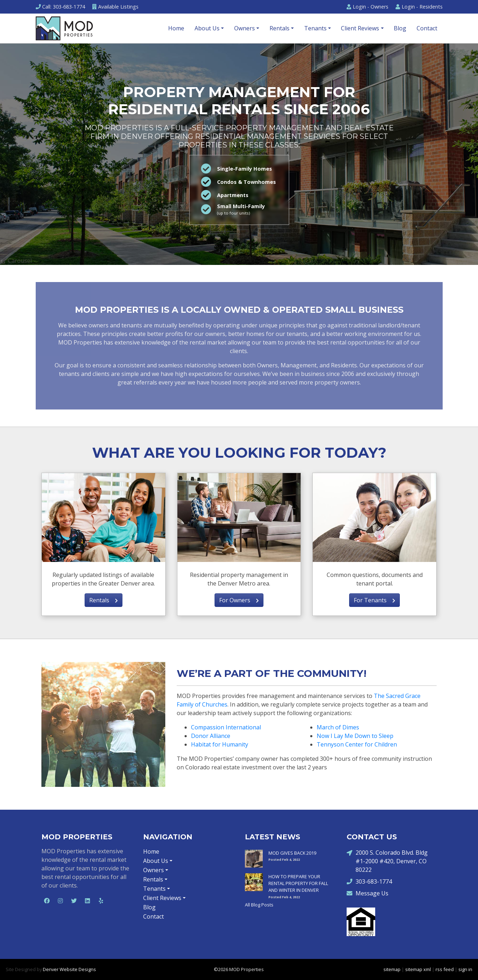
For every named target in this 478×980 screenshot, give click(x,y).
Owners (368, 7)
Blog (400, 28)
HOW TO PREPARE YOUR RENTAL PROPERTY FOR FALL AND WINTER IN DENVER (298, 883)
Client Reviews (360, 28)
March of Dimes (338, 727)
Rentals (280, 28)
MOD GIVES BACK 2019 (292, 853)
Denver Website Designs (69, 969)
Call (60, 7)
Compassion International (226, 727)
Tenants (315, 28)
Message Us (368, 893)
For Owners (239, 600)
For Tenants (374, 600)
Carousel (16, 261)
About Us (207, 28)
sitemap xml (418, 969)
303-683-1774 (369, 881)
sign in (465, 969)
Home (176, 28)
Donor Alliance (211, 736)
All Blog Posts (259, 905)
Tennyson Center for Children (357, 744)
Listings (115, 7)
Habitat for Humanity (220, 744)
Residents (419, 7)
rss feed (445, 969)
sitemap (392, 969)
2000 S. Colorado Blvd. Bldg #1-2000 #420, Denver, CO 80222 (387, 861)
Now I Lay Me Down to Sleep (355, 736)
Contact (427, 28)
